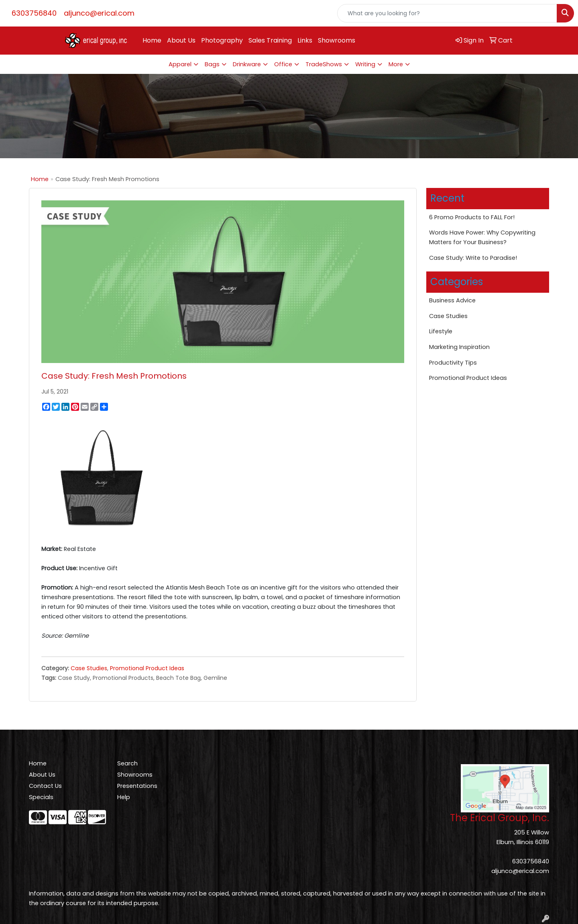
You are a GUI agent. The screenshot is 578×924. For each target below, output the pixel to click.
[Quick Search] (447, 13)
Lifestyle (441, 331)
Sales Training (270, 40)
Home (152, 40)
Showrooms (337, 40)
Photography (222, 40)
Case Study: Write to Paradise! (473, 258)
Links (305, 40)
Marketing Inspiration (459, 347)
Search (127, 763)
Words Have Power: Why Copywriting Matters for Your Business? (482, 237)
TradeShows (324, 64)
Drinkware (247, 64)
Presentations (137, 786)
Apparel (180, 64)
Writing (365, 64)
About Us (181, 40)
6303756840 (34, 13)
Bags (212, 64)
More (396, 64)
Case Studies (89, 668)
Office (283, 64)
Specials (41, 797)
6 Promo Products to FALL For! (472, 217)
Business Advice (452, 300)
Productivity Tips (453, 363)
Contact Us (45, 786)
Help (124, 797)
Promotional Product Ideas (147, 668)
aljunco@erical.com (99, 13)
